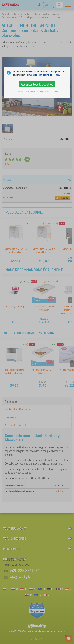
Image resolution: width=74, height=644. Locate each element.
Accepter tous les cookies (37, 84)
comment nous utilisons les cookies (43, 75)
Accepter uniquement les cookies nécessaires (37, 92)
